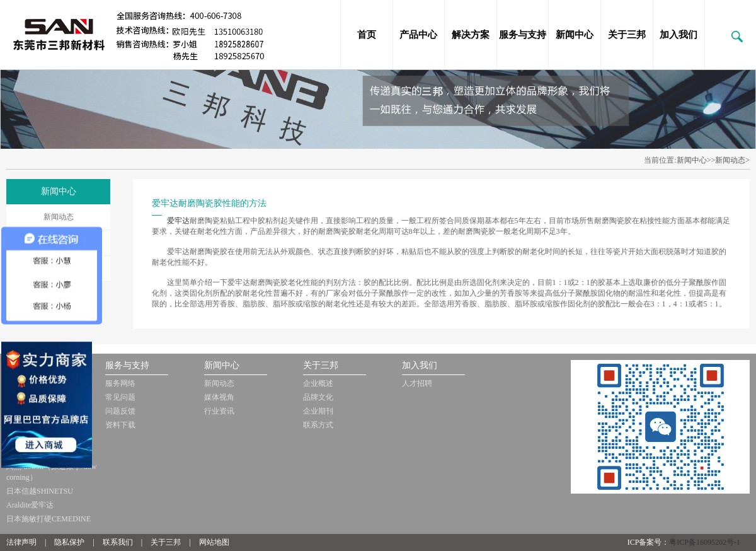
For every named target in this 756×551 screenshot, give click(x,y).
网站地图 (214, 542)
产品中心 (418, 35)
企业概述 (318, 383)
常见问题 (120, 397)
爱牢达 (178, 221)
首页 (367, 35)
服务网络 (120, 383)
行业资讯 (219, 411)
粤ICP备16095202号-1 (705, 542)
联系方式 (318, 425)
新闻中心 (575, 35)
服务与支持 (523, 35)
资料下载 (120, 425)
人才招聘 (417, 383)
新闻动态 (59, 217)
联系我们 (118, 542)
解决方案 (471, 35)
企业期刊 (318, 411)
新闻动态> (732, 160)
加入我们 (679, 35)
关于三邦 (627, 35)
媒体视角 (219, 397)
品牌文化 (318, 397)
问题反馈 (120, 411)
